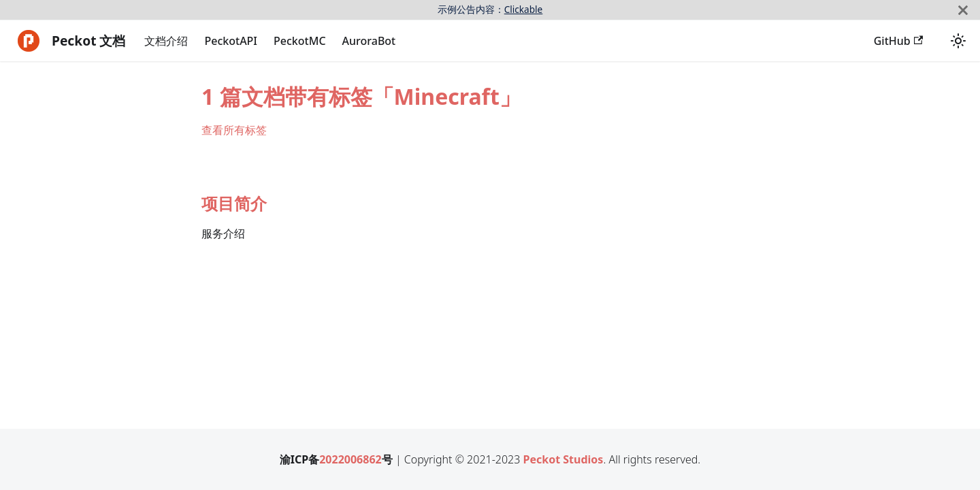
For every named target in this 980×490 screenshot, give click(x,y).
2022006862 (350, 459)
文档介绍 (166, 41)
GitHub (898, 41)
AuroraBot (369, 41)
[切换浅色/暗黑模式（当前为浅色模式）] (958, 41)
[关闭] (963, 10)
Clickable (524, 9)
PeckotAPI (231, 41)
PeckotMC (300, 41)
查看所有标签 (234, 130)
